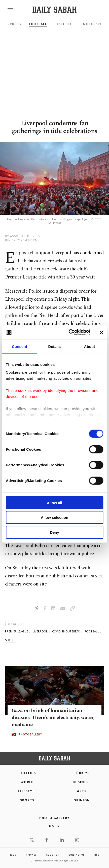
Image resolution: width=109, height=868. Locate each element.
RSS (97, 855)
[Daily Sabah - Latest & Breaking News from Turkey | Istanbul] (54, 10)
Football (38, 24)
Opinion (82, 800)
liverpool (40, 631)
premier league (16, 631)
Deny (54, 532)
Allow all (54, 503)
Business (82, 782)
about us (52, 855)
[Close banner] (101, 333)
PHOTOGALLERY (30, 735)
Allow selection (54, 517)
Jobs (13, 855)
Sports (14, 24)
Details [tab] (55, 346)
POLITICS (27, 773)
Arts (82, 791)
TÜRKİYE (82, 773)
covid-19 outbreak (66, 631)
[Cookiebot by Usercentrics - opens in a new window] (69, 333)
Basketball (65, 24)
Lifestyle (27, 791)
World (27, 782)
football (92, 631)
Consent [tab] (20, 346)
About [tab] (90, 346)
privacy (31, 855)
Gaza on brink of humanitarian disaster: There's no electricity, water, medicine (53, 718)
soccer (10, 640)
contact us (77, 855)
